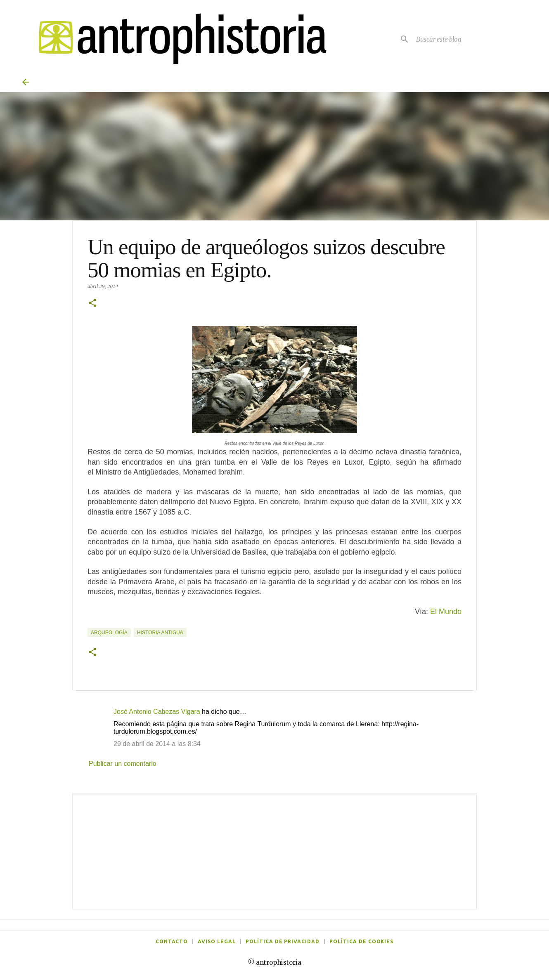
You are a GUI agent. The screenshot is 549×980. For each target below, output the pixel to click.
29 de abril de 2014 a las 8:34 (157, 744)
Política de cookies (361, 941)
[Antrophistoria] (177, 39)
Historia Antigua (160, 633)
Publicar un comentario (123, 764)
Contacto (172, 941)
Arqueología (109, 633)
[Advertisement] (274, 851)
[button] (92, 304)
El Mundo (446, 612)
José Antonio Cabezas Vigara (157, 712)
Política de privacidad (283, 941)
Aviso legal (217, 941)
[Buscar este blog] (471, 39)
